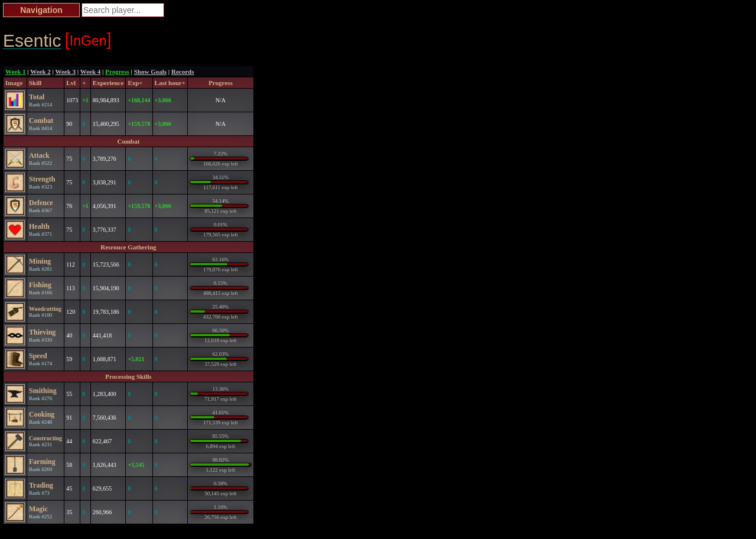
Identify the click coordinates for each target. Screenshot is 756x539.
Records (183, 72)
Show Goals (150, 72)
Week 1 (16, 72)
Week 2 (40, 72)
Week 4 (91, 72)
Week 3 (66, 72)
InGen (88, 40)
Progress (117, 72)
